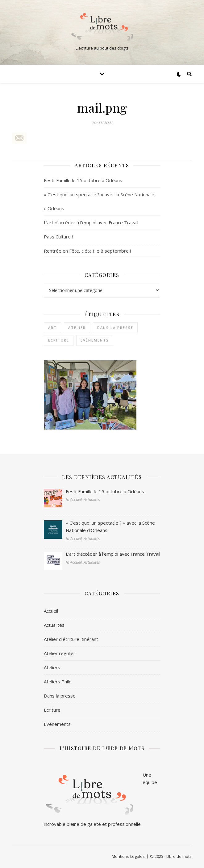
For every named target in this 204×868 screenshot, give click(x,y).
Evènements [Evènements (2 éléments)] (95, 340)
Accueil (51, 611)
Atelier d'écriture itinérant (71, 639)
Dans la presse (60, 696)
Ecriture (52, 710)
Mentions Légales (128, 856)
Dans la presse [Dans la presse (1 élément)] (115, 328)
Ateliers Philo (58, 682)
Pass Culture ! (58, 237)
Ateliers (52, 667)
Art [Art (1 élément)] (52, 328)
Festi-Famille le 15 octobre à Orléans (83, 180)
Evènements (57, 724)
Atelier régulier (60, 653)
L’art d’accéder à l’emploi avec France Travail (91, 222)
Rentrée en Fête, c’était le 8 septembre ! (87, 251)
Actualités (54, 625)
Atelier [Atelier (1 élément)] (77, 328)
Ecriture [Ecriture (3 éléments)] (59, 340)
